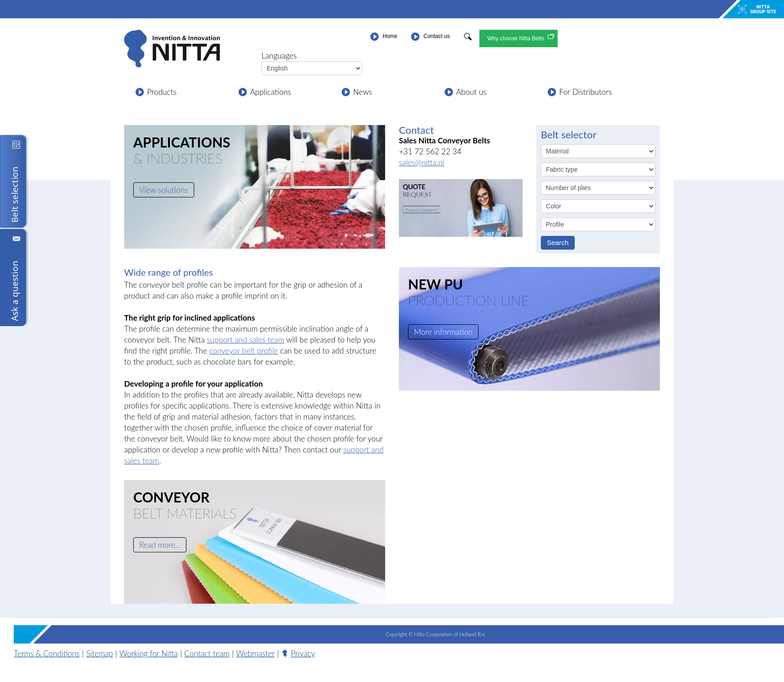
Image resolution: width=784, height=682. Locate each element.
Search (558, 243)
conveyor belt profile (244, 351)
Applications (271, 92)
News (363, 92)
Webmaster (256, 653)
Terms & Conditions (47, 653)
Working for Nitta (149, 653)
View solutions (164, 190)
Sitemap (100, 653)
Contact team (207, 653)
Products (162, 92)
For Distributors (585, 92)
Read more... (160, 545)
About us (471, 92)
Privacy (303, 653)
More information (443, 332)
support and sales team (246, 340)
